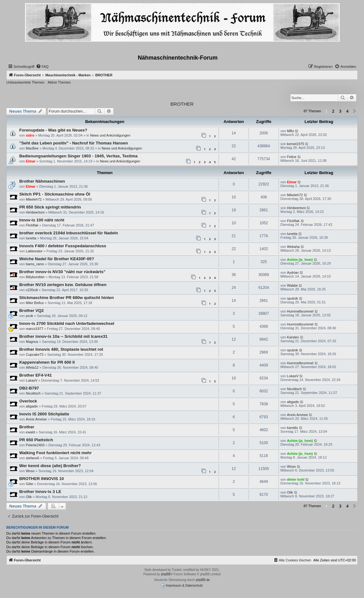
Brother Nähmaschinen (42, 181)
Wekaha (293, 247)
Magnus (32, 342)
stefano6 (32, 458)
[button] (355, 111)
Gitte (29, 484)
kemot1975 (296, 144)
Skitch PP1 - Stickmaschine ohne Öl (55, 194)
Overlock (28, 401)
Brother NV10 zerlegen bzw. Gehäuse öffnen (63, 285)
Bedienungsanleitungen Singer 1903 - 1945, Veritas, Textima (78, 156)
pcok (29, 316)
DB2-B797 (29, 388)
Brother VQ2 (32, 311)
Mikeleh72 (34, 199)
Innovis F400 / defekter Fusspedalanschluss (63, 246)
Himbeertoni (35, 212)
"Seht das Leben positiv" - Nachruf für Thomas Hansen (73, 143)
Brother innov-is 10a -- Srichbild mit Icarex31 (63, 336)
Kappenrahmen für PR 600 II (47, 362)
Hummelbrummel (300, 311)
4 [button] (347, 111)
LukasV (32, 380)
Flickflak (32, 225)
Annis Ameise (36, 419)
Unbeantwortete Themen (25, 82)
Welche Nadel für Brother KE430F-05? (57, 259)
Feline (292, 157)
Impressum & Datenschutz (182, 586)
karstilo (293, 428)
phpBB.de (203, 580)
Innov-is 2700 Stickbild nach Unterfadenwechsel (67, 323)
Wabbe (292, 285)
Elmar (31, 161)
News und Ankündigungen (110, 135)
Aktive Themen (59, 82)
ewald (30, 432)
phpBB (166, 574)
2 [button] (333, 111)
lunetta (31, 238)
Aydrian (293, 273)
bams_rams (35, 264)
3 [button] (340, 111)
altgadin (32, 406)
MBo (291, 131)
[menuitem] (42, 67)
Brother (27, 427)
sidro (30, 135)
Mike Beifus (35, 303)
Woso (30, 471)
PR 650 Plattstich (36, 440)
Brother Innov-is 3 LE (40, 492)
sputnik (293, 298)
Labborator (34, 251)
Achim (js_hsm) (300, 260)
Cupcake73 (35, 355)
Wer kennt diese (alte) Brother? (50, 466)
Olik (29, 497)
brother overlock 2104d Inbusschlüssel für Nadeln (69, 233)
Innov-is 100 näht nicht (42, 220)
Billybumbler (35, 277)
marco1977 (35, 329)
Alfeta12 (32, 367)
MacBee (32, 148)
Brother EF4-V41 (35, 375)
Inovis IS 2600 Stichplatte (44, 414)
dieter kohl (296, 479)
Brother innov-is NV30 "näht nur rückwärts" (62, 272)
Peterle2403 (35, 445)
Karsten (293, 337)
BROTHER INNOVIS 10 (41, 479)
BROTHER (182, 104)
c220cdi (32, 290)
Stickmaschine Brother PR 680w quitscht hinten (67, 298)
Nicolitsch (33, 393)
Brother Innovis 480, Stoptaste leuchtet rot (61, 349)
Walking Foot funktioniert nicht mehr (56, 453)
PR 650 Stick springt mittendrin (50, 207)
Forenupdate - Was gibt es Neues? (53, 130)
